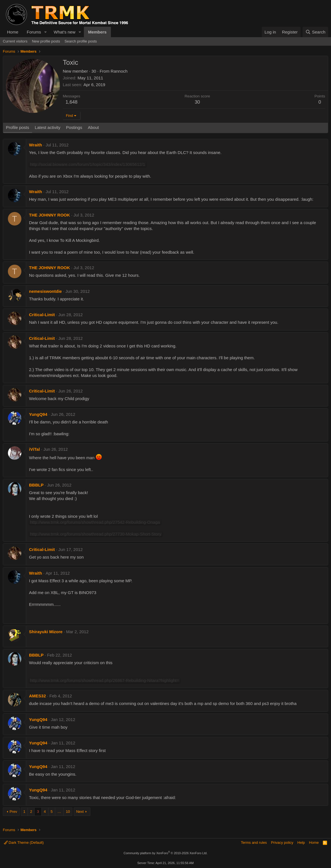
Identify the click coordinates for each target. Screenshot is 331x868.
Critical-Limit (42, 315)
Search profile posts (81, 41)
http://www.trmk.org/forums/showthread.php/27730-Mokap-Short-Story (96, 534)
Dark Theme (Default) (24, 843)
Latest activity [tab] (48, 127)
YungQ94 (38, 414)
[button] (46, 32)
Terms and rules (254, 843)
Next (80, 812)
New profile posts (46, 41)
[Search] (315, 32)
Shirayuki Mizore (46, 632)
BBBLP (36, 485)
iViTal (34, 449)
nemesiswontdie (45, 291)
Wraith (35, 145)
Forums (34, 32)
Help (301, 843)
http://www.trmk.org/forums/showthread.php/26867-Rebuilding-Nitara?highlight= (105, 680)
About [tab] (93, 127)
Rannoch (119, 71)
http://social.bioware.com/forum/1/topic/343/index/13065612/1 (88, 164)
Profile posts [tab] (18, 127)
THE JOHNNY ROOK (50, 215)
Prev (13, 812)
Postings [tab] (74, 127)
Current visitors (15, 41)
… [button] (59, 812)
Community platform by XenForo (165, 853)
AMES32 (37, 696)
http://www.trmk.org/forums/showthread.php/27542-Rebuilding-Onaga (95, 522)
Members (97, 32)
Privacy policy (282, 843)
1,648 (72, 102)
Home (13, 32)
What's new (65, 32)
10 (68, 812)
